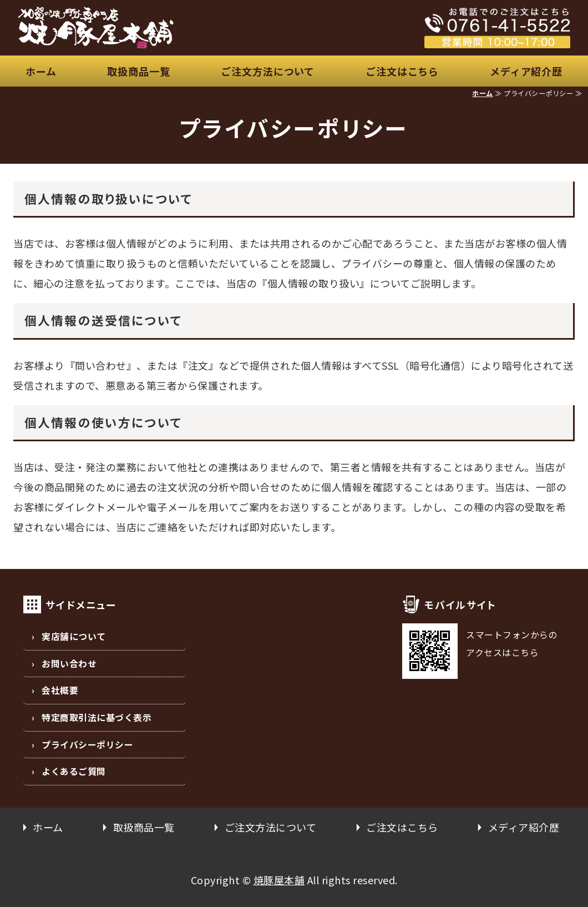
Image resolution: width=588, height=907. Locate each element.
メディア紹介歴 (526, 71)
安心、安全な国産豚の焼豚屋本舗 (162, 28)
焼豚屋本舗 (279, 880)
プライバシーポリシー (87, 745)
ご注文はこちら (402, 71)
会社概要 (60, 690)
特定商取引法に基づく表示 (97, 717)
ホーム (41, 71)
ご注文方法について (268, 71)
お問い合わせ (69, 664)
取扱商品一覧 (138, 71)
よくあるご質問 (74, 771)
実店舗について (74, 636)
